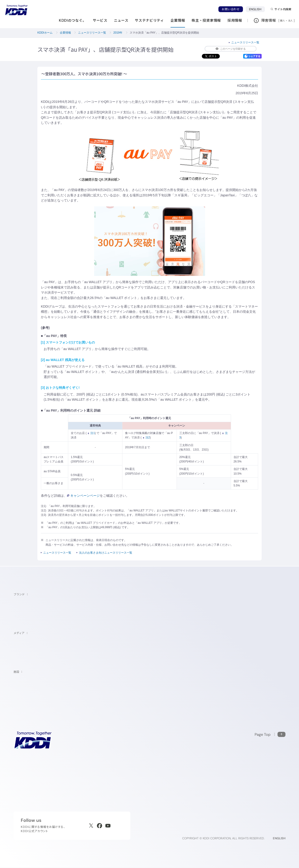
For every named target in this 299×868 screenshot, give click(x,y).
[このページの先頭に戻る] (270, 734)
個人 (283, 21)
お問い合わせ (231, 9)
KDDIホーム (45, 33)
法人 (291, 21)
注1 (91, 433)
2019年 (118, 33)
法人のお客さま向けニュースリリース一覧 (106, 553)
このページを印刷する (231, 49)
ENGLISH (255, 9)
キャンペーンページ (83, 496)
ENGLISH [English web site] (279, 838)
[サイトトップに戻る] (16, 10)
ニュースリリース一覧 (92, 33)
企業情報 (65, 33)
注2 (146, 437)
